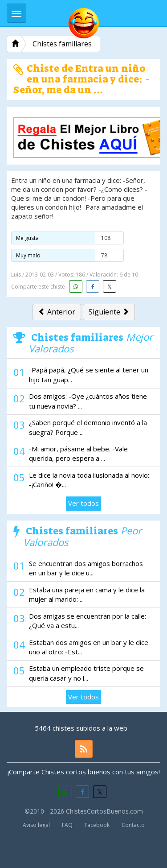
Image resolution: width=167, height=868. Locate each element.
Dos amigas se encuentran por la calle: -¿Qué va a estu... (90, 621)
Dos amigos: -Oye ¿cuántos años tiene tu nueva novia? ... (88, 401)
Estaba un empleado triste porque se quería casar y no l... (86, 673)
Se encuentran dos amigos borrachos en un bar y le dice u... (86, 568)
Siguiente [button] (109, 312)
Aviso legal (36, 825)
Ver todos (83, 503)
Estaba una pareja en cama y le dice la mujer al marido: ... (87, 594)
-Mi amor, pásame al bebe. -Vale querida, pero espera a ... (78, 453)
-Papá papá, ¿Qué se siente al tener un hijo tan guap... (89, 374)
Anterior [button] (57, 312)
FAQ (67, 825)
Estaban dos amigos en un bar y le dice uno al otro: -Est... (89, 647)
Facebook (97, 825)
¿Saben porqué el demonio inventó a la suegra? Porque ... (88, 427)
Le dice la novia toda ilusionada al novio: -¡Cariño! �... (89, 480)
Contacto (133, 825)
